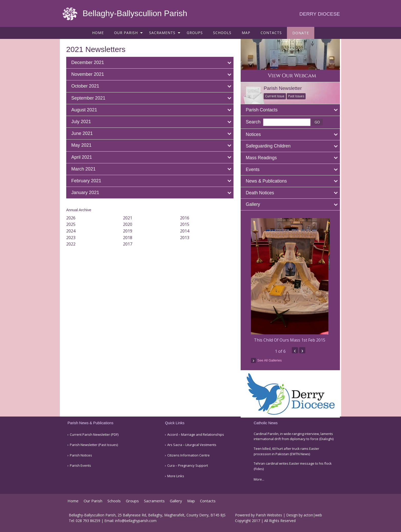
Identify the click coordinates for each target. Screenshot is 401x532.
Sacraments (162, 33)
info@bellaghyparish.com (136, 521)
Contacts (271, 33)
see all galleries (272, 360)
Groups (195, 33)
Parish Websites (269, 515)
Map (246, 33)
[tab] (151, 63)
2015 (186, 224)
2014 (186, 231)
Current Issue (278, 96)
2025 (72, 224)
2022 (72, 244)
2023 (72, 238)
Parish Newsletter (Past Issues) (94, 445)
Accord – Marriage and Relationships (196, 435)
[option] (292, 280)
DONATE (301, 33)
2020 (129, 224)
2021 (129, 218)
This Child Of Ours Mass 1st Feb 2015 (292, 339)
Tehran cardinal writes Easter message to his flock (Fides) (293, 466)
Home (98, 33)
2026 (72, 218)
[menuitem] (98, 33)
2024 (72, 231)
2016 (186, 218)
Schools (222, 33)
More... (259, 479)
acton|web (313, 515)
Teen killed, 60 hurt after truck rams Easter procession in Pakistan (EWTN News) (286, 451)
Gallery (176, 501)
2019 (129, 231)
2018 (129, 238)
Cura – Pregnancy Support (188, 466)
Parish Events (80, 466)
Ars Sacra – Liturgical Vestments (192, 445)
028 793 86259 (88, 521)
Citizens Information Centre (188, 455)
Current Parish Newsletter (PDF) (94, 435)
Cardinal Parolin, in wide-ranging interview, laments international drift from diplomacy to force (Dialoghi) (294, 436)
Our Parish (126, 33)
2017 (129, 244)
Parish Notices (81, 455)
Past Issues (299, 96)
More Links (176, 476)
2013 (186, 238)
